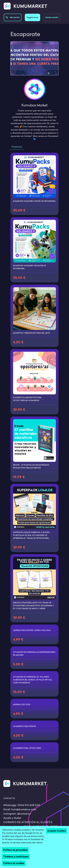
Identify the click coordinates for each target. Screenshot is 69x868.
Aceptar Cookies (57, 831)
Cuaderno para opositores (27, 748)
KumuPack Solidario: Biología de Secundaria (30, 267)
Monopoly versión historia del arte (32, 333)
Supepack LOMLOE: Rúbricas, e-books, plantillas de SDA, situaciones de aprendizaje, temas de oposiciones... (32, 535)
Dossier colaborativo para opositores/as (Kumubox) (27, 399)
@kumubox (24, 814)
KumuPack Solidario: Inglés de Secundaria (34, 201)
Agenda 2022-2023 (22, 704)
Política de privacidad (15, 850)
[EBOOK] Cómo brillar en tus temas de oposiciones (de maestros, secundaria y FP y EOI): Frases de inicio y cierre (34, 606)
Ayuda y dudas (12, 818)
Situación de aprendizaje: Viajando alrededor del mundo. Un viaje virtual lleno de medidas (33, 680)
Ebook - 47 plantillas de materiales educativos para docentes (31, 466)
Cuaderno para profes (25, 726)
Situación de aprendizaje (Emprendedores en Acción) (34, 654)
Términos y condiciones (16, 857)
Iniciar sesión (52, 17)
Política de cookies (14, 863)
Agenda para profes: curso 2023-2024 (32, 630)
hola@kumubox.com (24, 809)
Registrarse (32, 17)
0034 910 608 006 (29, 805)
